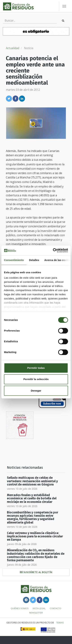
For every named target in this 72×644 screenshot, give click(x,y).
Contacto (55, 608)
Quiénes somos (20, 608)
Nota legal (39, 608)
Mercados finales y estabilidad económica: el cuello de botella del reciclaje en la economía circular (32, 499)
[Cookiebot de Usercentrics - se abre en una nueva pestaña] (53, 250)
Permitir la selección (36, 379)
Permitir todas (36, 368)
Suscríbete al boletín (36, 572)
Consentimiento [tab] (14, 260)
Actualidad (13, 48)
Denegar (36, 391)
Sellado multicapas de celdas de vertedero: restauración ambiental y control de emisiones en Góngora (32, 481)
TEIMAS (60, 622)
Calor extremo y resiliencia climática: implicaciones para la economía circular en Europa (35, 536)
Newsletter (36, 613)
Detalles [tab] (34, 260)
